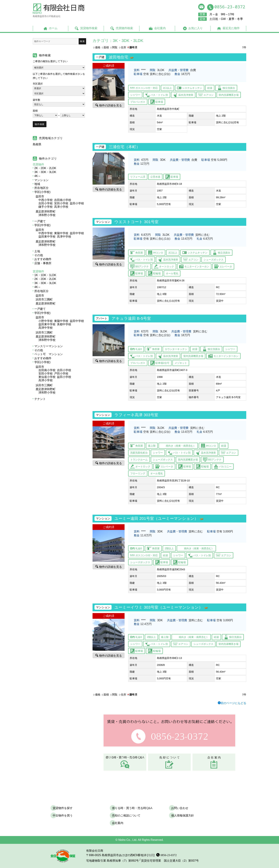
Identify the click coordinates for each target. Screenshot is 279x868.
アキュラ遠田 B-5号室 (131, 318)
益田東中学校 (47, 237)
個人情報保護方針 (183, 816)
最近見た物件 (231, 28)
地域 (37, 184)
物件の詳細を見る (110, 105)
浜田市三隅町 (44, 299)
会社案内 (160, 28)
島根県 (37, 144)
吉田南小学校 (63, 200)
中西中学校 (46, 233)
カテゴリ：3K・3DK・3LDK (118, 41)
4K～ (38, 176)
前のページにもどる (233, 703)
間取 (114, 47)
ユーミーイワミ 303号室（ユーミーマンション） (162, 607)
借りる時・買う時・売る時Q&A (132, 808)
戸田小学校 (61, 374)
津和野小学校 (47, 215)
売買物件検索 (124, 28)
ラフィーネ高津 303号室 (136, 415)
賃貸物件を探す (63, 808)
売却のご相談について (126, 816)
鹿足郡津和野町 (46, 211)
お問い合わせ (180, 808)
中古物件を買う (63, 816)
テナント (40, 399)
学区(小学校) (42, 192)
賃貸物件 (38, 271)
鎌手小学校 (46, 207)
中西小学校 (46, 200)
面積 (105, 47)
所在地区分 (41, 188)
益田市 (40, 196)
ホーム (53, 28)
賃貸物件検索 (89, 28)
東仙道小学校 (47, 377)
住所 (122, 47)
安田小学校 (61, 203)
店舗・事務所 (43, 263)
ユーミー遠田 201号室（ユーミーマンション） (160, 518)
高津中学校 (64, 237)
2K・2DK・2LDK (45, 168)
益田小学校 (77, 203)
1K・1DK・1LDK (45, 275)
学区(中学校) (42, 225)
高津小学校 (61, 207)
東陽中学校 (61, 233)
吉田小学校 (46, 203)
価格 (96, 47)
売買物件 (38, 164)
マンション (41, 180)
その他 (39, 255)
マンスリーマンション (49, 346)
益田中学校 (77, 233)
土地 (37, 251)
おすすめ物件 (43, 259)
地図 (151, 855)
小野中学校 (46, 321)
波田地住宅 (122, 57)
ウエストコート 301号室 (136, 222)
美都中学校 (64, 324)
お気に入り (196, 28)
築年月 (132, 47)
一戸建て (40, 221)
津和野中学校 (47, 245)
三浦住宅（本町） (124, 147)
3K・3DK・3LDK (45, 172)
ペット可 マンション (49, 354)
